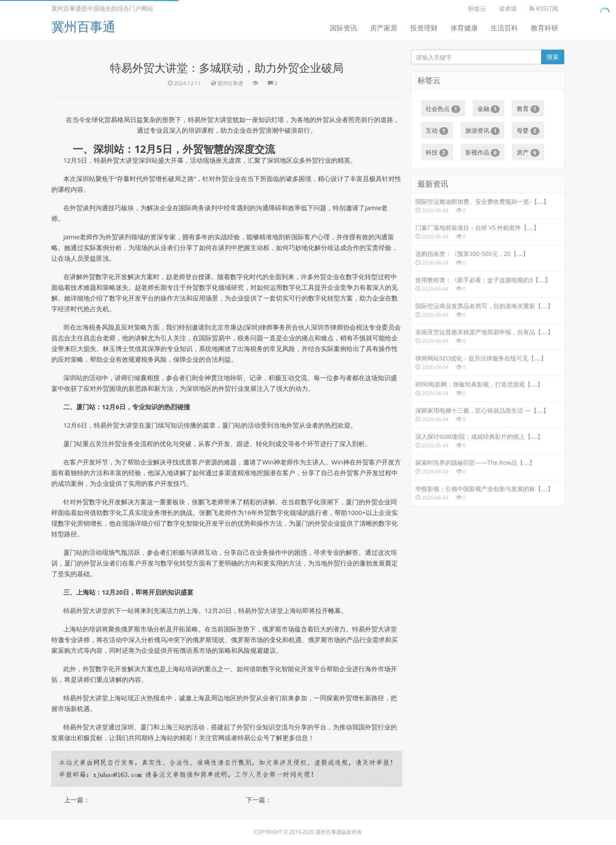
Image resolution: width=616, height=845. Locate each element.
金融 (489, 109)
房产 (528, 152)
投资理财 (424, 28)
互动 (437, 131)
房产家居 (384, 28)
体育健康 (464, 28)
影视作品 (483, 152)
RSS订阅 (544, 8)
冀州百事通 (83, 26)
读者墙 (508, 8)
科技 (437, 152)
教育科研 (545, 28)
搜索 (553, 57)
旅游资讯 (483, 131)
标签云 (477, 8)
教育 (528, 109)
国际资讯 (344, 28)
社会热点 (443, 109)
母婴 (528, 131)
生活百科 (504, 28)
